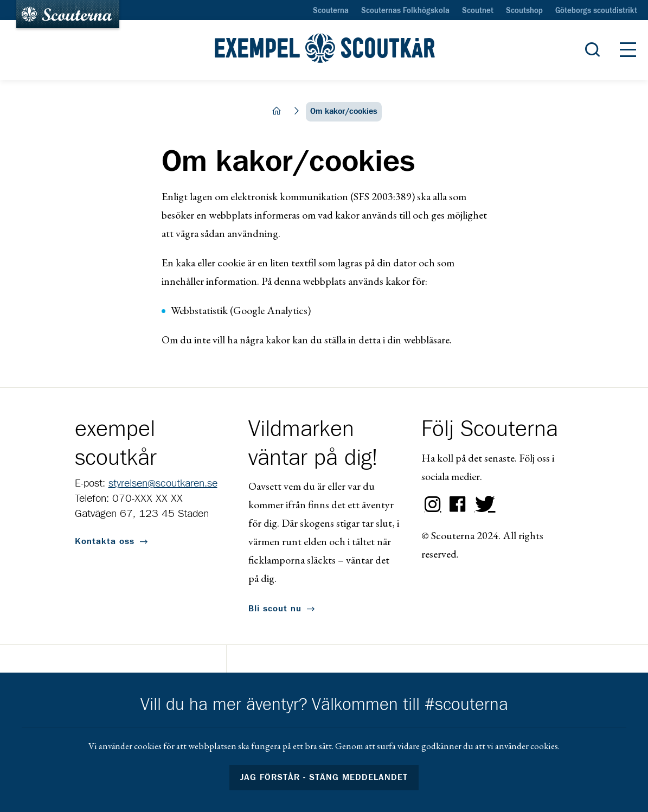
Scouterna (331, 11)
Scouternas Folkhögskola (405, 11)
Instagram (433, 504)
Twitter (483, 504)
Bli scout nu (275, 609)
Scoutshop (524, 11)
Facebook (458, 504)
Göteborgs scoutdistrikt (596, 11)
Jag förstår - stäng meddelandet (324, 777)
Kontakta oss (105, 541)
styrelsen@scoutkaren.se (163, 483)
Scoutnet (478, 11)
